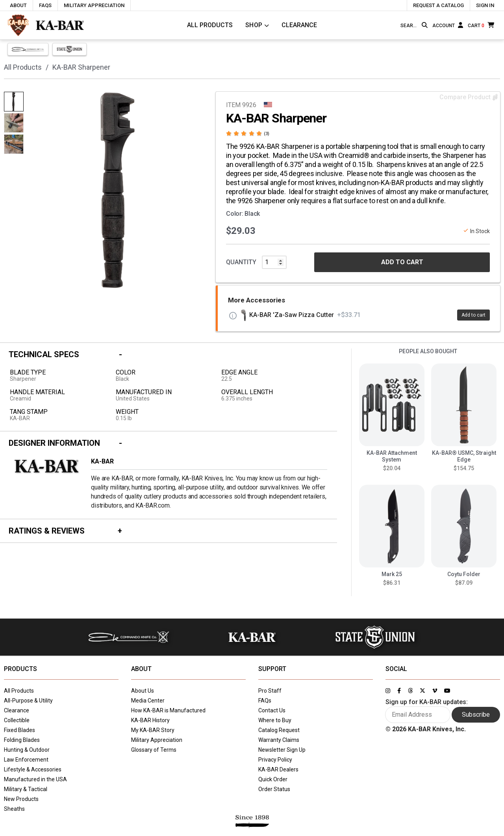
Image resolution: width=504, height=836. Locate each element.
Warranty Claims (279, 740)
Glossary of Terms (154, 750)
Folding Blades (22, 740)
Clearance (299, 25)
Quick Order (273, 779)
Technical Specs (44, 354)
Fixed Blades (19, 730)
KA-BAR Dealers (278, 769)
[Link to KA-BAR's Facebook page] (399, 691)
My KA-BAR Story (153, 730)
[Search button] (425, 25)
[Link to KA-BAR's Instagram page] (388, 691)
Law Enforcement (26, 760)
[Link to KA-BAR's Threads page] (410, 691)
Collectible (17, 720)
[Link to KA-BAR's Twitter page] (422, 691)
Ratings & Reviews (47, 531)
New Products (21, 799)
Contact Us (272, 710)
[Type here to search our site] (409, 26)
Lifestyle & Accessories (33, 769)
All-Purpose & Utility (28, 701)
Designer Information (54, 443)
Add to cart (473, 315)
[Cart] (481, 25)
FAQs (265, 701)
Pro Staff (270, 691)
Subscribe (476, 715)
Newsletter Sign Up (282, 750)
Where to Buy (275, 720)
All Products (210, 25)
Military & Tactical (26, 789)
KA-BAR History (150, 720)
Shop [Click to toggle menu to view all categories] (254, 25)
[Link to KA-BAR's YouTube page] (447, 691)
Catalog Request (279, 730)
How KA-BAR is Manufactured (168, 710)
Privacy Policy (275, 760)
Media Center (148, 701)
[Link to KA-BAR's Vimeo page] (435, 691)
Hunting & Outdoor (27, 750)
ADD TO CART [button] (402, 262)
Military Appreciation (157, 740)
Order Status (274, 789)
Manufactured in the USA (35, 779)
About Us (143, 691)
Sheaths (14, 809)
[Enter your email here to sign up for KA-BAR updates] (418, 715)
